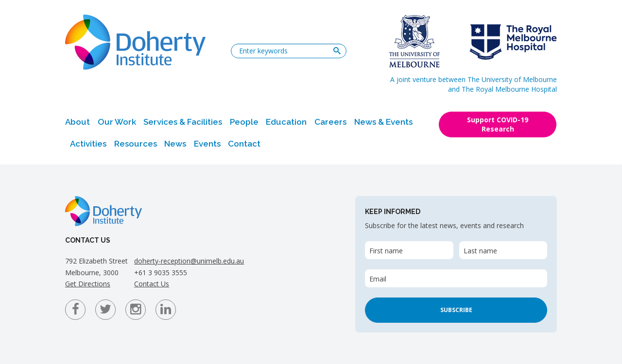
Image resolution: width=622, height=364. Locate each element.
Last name (480, 251)
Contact (244, 144)
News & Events (383, 122)
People (244, 122)
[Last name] (503, 250)
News (175, 144)
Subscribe (456, 310)
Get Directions (88, 284)
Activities (88, 144)
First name (386, 251)
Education (286, 122)
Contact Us (152, 284)
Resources (136, 144)
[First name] (409, 250)
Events (207, 144)
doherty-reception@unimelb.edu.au (189, 261)
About (78, 122)
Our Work (117, 122)
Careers (330, 122)
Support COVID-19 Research (498, 124)
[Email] (456, 278)
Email (378, 279)
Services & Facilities (183, 122)
